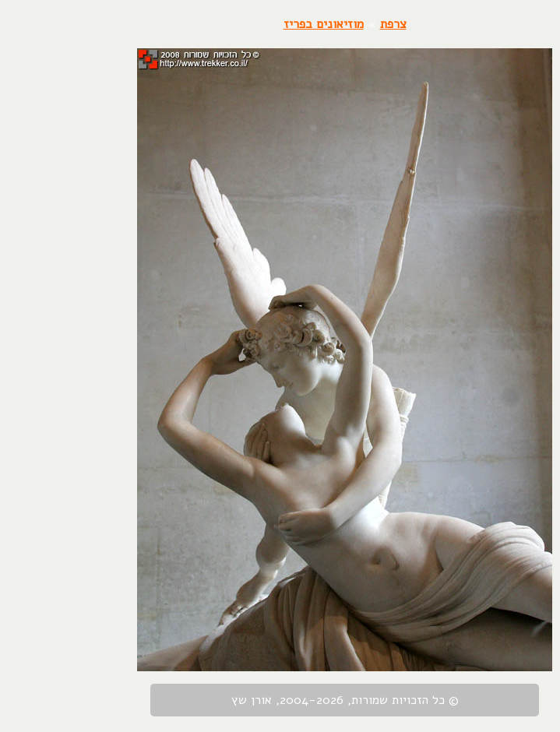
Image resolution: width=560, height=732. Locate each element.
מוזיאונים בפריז (259, 24)
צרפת (329, 24)
